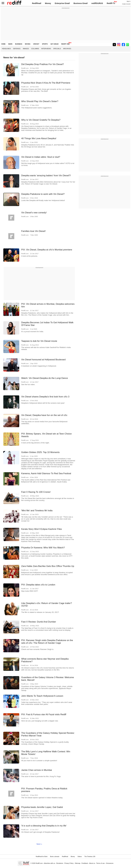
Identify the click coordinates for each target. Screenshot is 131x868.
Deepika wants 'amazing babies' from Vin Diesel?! (46, 176)
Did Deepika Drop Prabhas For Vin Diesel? (43, 64)
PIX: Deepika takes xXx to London (38, 585)
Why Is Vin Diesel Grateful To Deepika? (41, 120)
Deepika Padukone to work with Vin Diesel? (43, 194)
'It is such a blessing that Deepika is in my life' (44, 826)
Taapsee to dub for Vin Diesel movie (39, 341)
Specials (57, 49)
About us (92, 863)
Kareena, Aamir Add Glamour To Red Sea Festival (46, 473)
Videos (80, 857)
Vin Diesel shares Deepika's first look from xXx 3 (45, 397)
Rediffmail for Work (42, 857)
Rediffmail (37, 3)
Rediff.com (39, 863)
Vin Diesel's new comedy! (34, 213)
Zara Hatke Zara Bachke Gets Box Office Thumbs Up (48, 566)
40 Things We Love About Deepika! (39, 138)
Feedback (85, 863)
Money (48, 3)
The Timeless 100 (90, 857)
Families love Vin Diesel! (33, 231)
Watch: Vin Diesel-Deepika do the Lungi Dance (45, 378)
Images (26, 49)
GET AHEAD (54, 44)
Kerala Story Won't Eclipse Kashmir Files (42, 529)
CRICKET (36, 44)
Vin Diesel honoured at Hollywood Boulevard (43, 360)
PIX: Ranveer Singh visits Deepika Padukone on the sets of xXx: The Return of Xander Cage (47, 642)
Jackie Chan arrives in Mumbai (37, 770)
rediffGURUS (97, 3)
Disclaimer (60, 863)
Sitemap (78, 863)
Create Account (126, 4)
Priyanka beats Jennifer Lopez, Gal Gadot (42, 807)
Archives (67, 49)
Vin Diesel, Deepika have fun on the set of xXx (44, 415)
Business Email (81, 3)
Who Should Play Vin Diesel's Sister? (40, 101)
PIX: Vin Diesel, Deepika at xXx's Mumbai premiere (47, 250)
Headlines (6, 49)
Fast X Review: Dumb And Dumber (39, 622)
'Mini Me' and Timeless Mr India (37, 511)
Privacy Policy (69, 863)
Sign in (128, 1)
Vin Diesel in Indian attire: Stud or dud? (41, 157)
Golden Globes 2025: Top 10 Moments (40, 452)
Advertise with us (50, 863)
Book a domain (55, 857)
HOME (3, 44)
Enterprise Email (62, 3)
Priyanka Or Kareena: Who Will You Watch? (43, 548)
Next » (39, 844)
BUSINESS (19, 44)
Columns (35, 49)
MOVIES (28, 44)
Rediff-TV (111, 3)
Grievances (110, 863)
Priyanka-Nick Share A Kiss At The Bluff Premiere (46, 83)
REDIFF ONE (65, 44)
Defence (17, 49)
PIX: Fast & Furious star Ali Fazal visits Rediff (44, 714)
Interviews (46, 49)
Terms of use (100, 863)
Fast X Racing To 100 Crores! (36, 492)
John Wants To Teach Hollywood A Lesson (42, 696)
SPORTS (45, 44)
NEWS (10, 44)
